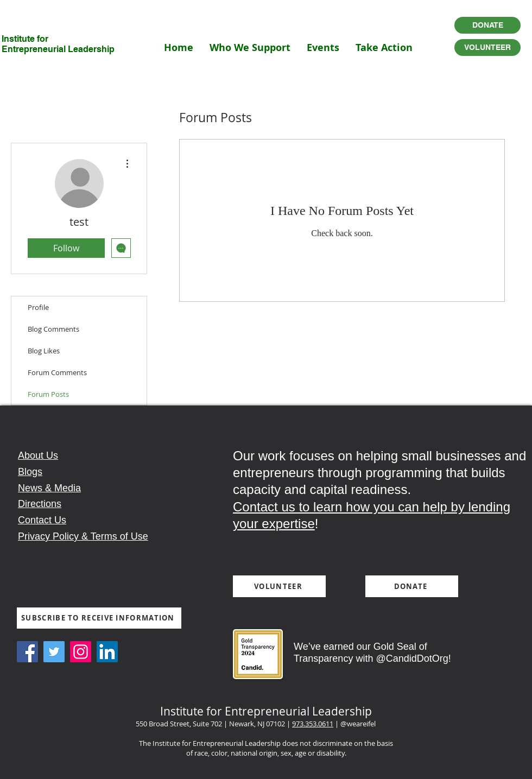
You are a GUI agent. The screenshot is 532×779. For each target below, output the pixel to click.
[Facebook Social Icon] (27, 652)
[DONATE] (487, 25)
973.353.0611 (313, 724)
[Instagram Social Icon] (81, 652)
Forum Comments (57, 372)
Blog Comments (53, 329)
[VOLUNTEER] (487, 47)
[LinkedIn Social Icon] (107, 652)
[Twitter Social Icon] (54, 652)
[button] (250, 47)
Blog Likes (44, 351)
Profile (38, 307)
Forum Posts (48, 394)
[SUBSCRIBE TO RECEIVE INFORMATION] (99, 618)
